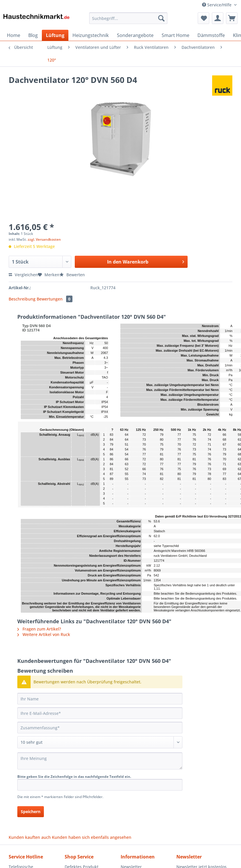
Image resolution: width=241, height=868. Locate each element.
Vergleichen (23, 275)
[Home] (14, 35)
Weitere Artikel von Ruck (44, 634)
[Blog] (33, 35)
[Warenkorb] (232, 18)
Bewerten (72, 275)
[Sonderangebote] (135, 35)
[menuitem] (128, 21)
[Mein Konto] (218, 18)
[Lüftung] (55, 35)
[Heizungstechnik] (91, 35)
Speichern (31, 812)
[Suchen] (161, 18)
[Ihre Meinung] (100, 761)
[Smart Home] (175, 35)
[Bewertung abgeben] (100, 742)
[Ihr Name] (100, 699)
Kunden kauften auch (30, 837)
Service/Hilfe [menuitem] (217, 5)
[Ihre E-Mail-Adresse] (100, 713)
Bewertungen (55, 299)
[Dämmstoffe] (211, 35)
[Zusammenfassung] (100, 728)
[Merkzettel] (203, 18)
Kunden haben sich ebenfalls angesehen (92, 837)
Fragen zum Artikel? (39, 629)
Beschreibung (22, 299)
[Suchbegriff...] (128, 18)
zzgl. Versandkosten (44, 239)
